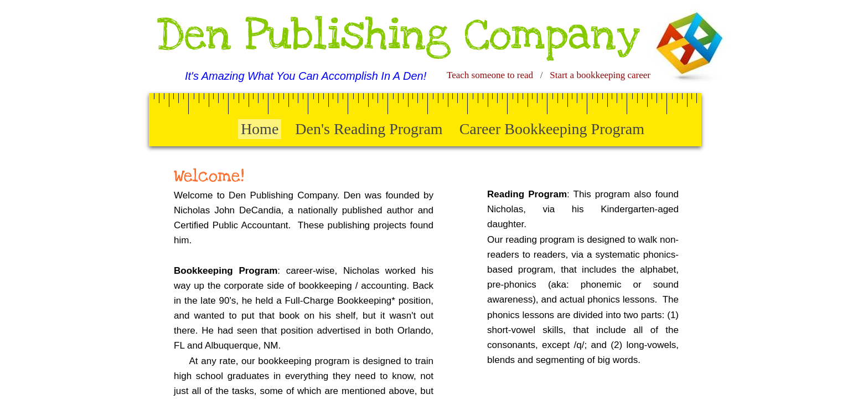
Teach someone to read (490, 75)
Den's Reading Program (369, 129)
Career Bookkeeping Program (552, 129)
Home (260, 129)
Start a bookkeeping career (600, 75)
